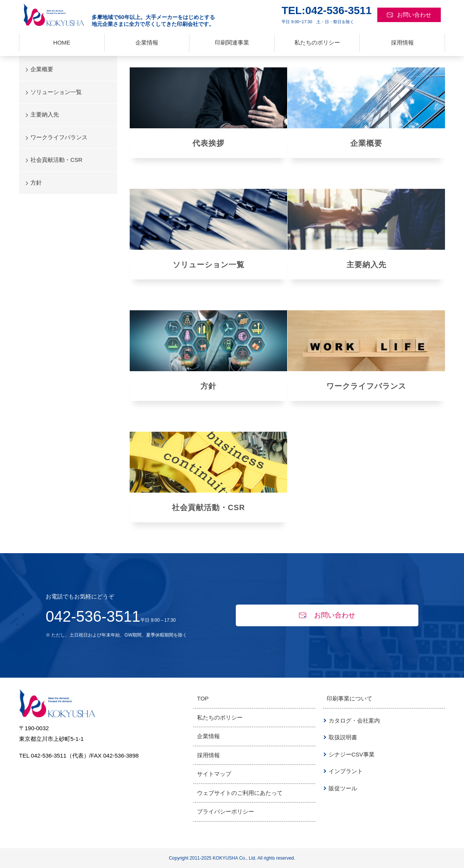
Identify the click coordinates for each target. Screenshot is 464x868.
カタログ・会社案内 (354, 720)
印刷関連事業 (232, 42)
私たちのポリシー (317, 42)
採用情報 (402, 42)
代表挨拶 (208, 143)
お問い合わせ (409, 15)
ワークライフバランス (366, 386)
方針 (208, 386)
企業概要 (366, 143)
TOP (203, 698)
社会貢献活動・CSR (208, 507)
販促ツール (343, 788)
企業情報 (147, 42)
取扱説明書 (343, 737)
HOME (62, 42)
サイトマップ (214, 774)
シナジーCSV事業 (352, 754)
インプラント (346, 771)
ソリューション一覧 (56, 92)
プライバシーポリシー (226, 811)
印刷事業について (350, 698)
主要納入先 (366, 265)
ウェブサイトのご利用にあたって (240, 793)
